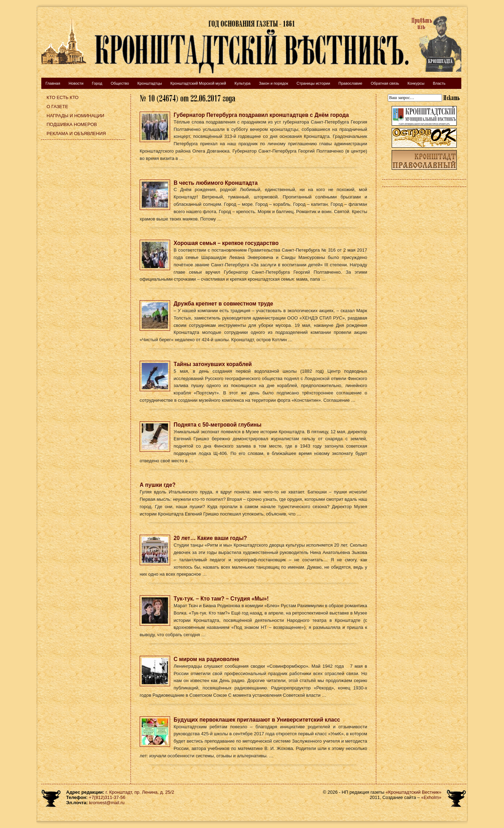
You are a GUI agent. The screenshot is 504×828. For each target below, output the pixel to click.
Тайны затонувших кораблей (213, 364)
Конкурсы (416, 83)
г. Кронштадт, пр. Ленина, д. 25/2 (140, 792)
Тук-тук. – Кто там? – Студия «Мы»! (221, 599)
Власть (439, 83)
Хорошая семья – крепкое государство (226, 243)
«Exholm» (431, 797)
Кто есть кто (62, 97)
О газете (57, 107)
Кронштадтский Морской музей (198, 83)
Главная (53, 83)
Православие (350, 83)
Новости (76, 83)
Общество (120, 83)
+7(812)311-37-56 (107, 797)
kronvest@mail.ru (107, 803)
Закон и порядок (274, 83)
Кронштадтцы (150, 83)
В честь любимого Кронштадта (216, 183)
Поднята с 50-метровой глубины (218, 425)
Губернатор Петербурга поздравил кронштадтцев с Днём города (261, 115)
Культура (243, 83)
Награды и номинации (75, 116)
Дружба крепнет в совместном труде (223, 304)
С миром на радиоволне (206, 659)
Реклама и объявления (76, 134)
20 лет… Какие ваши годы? (210, 538)
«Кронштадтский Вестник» (414, 792)
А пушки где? (157, 485)
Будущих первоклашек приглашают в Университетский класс (257, 720)
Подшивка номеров (72, 124)
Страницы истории (313, 83)
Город (97, 83)
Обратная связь (385, 83)
